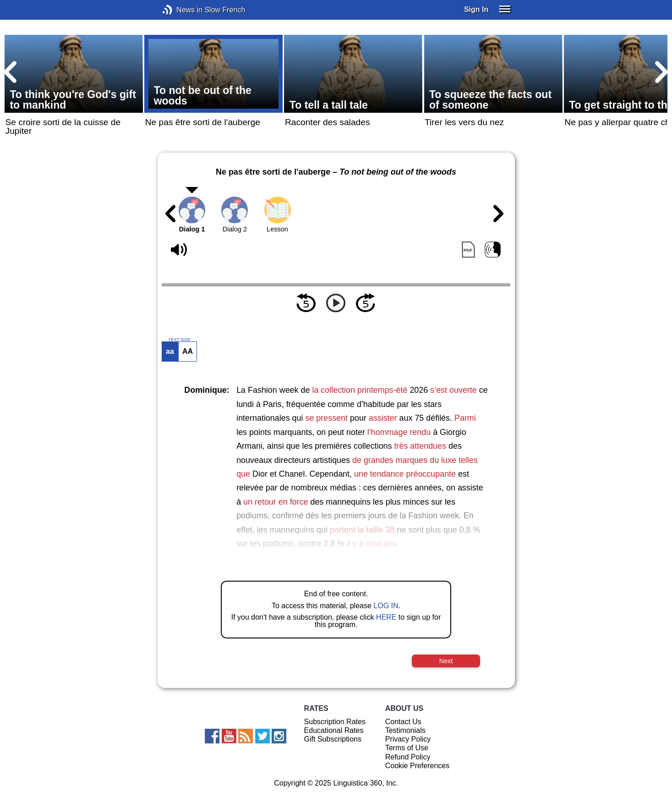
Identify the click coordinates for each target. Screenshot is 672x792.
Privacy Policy (408, 739)
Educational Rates (334, 730)
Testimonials (405, 730)
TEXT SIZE (179, 340)
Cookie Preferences (418, 766)
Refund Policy (408, 757)
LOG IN (386, 606)
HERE (386, 617)
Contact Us (403, 722)
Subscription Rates (335, 722)
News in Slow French (181, 10)
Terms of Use (407, 748)
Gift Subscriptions (333, 739)
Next (446, 661)
